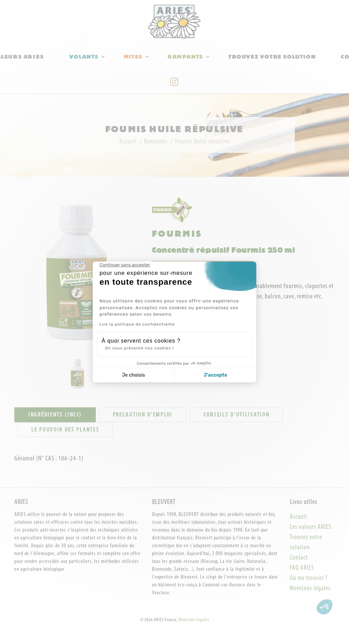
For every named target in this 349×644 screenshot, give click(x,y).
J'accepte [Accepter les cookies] (216, 375)
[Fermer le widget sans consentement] (125, 265)
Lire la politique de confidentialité (137, 324)
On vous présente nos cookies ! (139, 348)
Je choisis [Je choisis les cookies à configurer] (134, 375)
